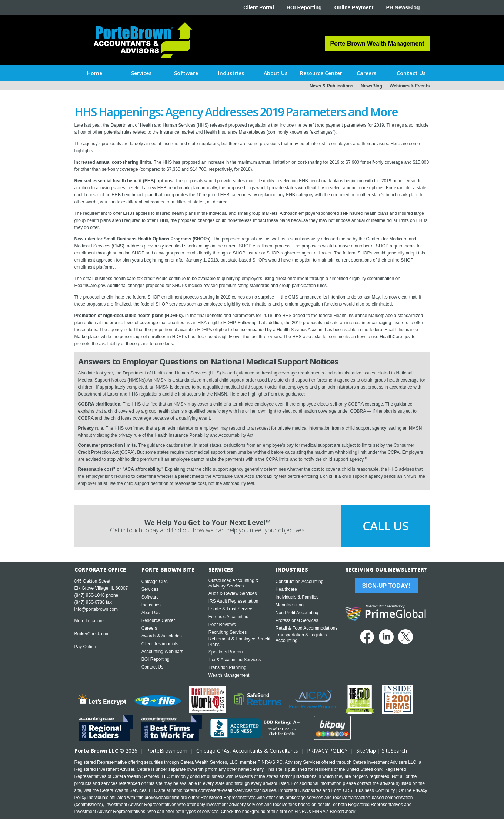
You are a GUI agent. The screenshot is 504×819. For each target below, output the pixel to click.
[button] (141, 73)
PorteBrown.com (167, 751)
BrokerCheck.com (92, 634)
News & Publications (331, 86)
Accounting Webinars (162, 652)
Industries (151, 605)
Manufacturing (290, 605)
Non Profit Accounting (297, 613)
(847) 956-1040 (90, 595)
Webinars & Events (410, 86)
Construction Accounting (299, 582)
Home (95, 73)
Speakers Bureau (226, 652)
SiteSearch (394, 751)
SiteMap (366, 751)
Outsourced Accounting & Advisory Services (233, 583)
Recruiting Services (228, 632)
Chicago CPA (155, 582)
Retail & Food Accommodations (306, 628)
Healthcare (286, 589)
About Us (151, 613)
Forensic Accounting (228, 617)
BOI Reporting (304, 7)
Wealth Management (229, 675)
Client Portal (258, 7)
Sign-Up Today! (386, 586)
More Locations (90, 621)
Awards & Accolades (162, 636)
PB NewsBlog (403, 7)
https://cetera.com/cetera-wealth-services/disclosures (224, 790)
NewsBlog (371, 86)
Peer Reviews (222, 625)
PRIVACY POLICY (327, 751)
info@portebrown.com (96, 609)
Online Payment (354, 7)
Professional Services (297, 620)
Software (150, 597)
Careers (149, 628)
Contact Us (152, 667)
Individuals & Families (297, 597)
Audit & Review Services (233, 593)
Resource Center (158, 620)
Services (150, 589)
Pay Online (85, 647)
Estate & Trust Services (232, 609)
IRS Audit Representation (233, 601)
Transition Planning (227, 667)
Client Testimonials (160, 644)
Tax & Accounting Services (235, 660)
